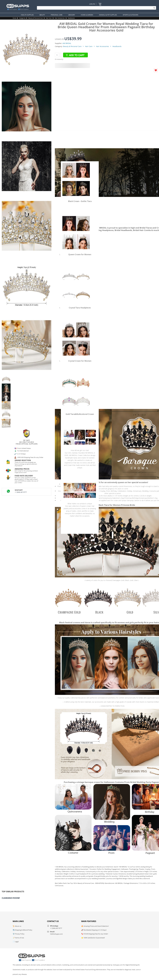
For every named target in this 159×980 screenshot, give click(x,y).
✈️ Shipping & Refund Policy (22, 930)
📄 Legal (16, 942)
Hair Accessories (60, 18)
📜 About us (17, 926)
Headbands (71, 18)
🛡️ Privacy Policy (19, 934)
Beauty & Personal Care (36, 18)
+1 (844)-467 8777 (21, 492)
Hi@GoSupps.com (56, 934)
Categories (22, 18)
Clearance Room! (11, 898)
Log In (92, 4)
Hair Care (49, 18)
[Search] (96, 8)
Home (14, 18)
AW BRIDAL (67, 43)
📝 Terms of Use (18, 938)
